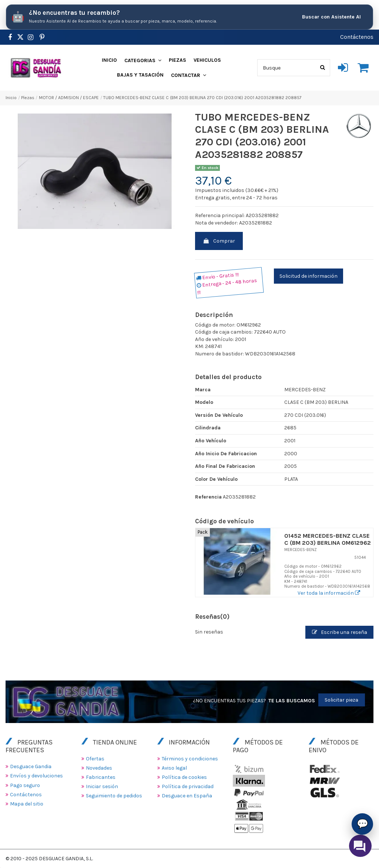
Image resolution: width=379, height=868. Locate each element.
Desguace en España (187, 796)
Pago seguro (25, 785)
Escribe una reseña (340, 632)
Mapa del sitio (27, 804)
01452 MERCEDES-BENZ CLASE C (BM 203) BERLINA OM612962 (328, 539)
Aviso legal (174, 768)
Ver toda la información (329, 593)
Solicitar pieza (341, 700)
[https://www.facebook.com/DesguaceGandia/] (10, 37)
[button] (143, 60)
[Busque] (323, 67)
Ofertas (95, 759)
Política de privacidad (188, 786)
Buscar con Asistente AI (331, 17)
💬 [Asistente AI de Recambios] (363, 824)
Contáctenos (357, 37)
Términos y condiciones (190, 759)
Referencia (208, 497)
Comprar (219, 241)
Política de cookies (184, 777)
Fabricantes (101, 777)
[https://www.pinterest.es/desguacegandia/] (20, 37)
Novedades (99, 768)
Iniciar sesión (102, 786)
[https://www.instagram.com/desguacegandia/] (31, 37)
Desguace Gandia (31, 766)
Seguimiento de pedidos (114, 796)
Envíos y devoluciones (36, 776)
